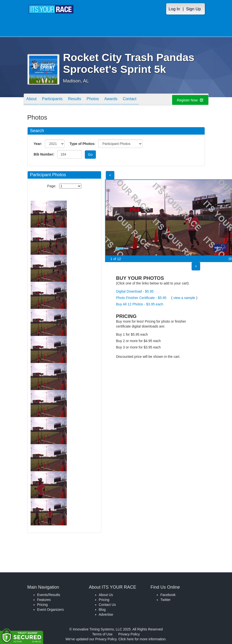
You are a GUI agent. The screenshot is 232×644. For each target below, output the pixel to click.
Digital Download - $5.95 (135, 291)
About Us (106, 595)
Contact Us (107, 605)
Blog (102, 610)
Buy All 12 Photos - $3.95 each (140, 304)
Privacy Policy (129, 634)
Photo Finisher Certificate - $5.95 (141, 298)
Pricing (43, 605)
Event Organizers (51, 610)
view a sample (184, 298)
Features (44, 600)
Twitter (166, 600)
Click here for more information (142, 639)
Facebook (168, 595)
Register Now (190, 100)
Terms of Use (102, 634)
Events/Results (49, 595)
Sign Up (194, 9)
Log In (174, 9)
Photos (93, 100)
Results (75, 100)
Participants (52, 100)
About (32, 100)
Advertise (106, 614)
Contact (130, 100)
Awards (111, 100)
